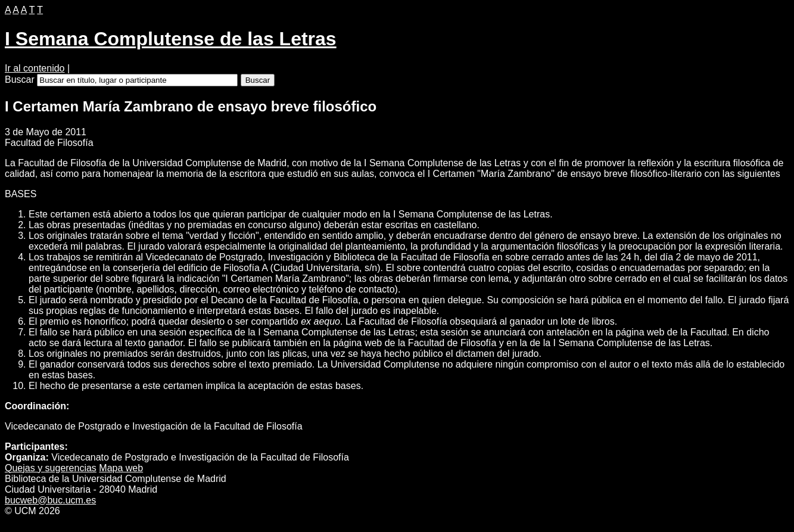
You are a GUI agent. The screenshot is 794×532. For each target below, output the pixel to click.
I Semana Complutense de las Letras (171, 39)
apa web (121, 468)
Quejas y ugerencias (51, 468)
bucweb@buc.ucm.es (50, 500)
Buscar (20, 80)
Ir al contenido (35, 68)
